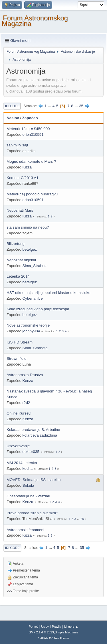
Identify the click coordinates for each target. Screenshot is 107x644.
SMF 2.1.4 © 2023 (41, 632)
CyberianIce (33, 298)
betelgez (30, 249)
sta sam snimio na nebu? (28, 227)
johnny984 (31, 331)
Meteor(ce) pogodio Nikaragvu (32, 194)
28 (82, 519)
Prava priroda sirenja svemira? (32, 513)
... (50, 106)
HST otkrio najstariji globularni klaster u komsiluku (49, 293)
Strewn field (17, 359)
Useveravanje (18, 446)
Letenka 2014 (18, 276)
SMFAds (43, 638)
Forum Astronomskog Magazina (35, 21)
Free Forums (61, 638)
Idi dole (12, 106)
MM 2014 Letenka (22, 463)
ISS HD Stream (20, 342)
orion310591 (33, 135)
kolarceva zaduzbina (40, 435)
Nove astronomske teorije (28, 325)
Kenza (28, 381)
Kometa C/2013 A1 (23, 178)
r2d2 (26, 403)
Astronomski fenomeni (25, 530)
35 (81, 106)
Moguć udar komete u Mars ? (31, 161)
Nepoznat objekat (21, 260)
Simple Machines (66, 632)
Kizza (27, 167)
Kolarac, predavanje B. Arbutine (33, 430)
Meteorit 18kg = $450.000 (28, 129)
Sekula (28, 485)
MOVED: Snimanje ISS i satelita (34, 480)
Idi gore (12, 548)
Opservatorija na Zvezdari (28, 496)
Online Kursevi (19, 413)
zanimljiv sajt (17, 145)
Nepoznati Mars (20, 210)
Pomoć (34, 627)
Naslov (13, 118)
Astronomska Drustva (25, 375)
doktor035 (31, 452)
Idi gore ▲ (71, 627)
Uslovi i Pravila (51, 627)
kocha (28, 469)
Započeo (30, 118)
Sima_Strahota (35, 266)
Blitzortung (16, 244)
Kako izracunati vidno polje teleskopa (38, 309)
